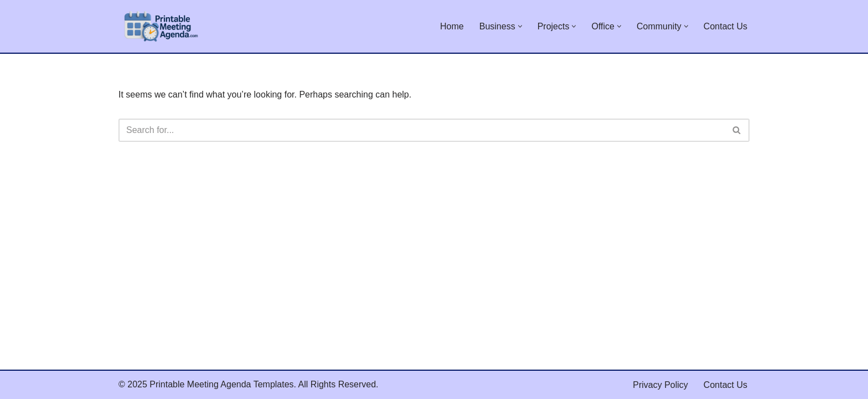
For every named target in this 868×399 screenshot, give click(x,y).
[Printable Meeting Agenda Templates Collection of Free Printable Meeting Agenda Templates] (160, 26)
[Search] (422, 130)
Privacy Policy (660, 385)
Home (452, 26)
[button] (520, 26)
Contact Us (725, 26)
